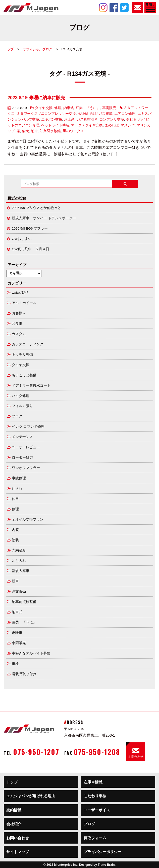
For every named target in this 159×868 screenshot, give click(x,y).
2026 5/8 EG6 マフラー (30, 228)
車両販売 (109, 108)
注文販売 (19, 591)
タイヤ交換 (44, 108)
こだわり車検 (95, 796)
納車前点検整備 (24, 602)
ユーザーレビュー (26, 447)
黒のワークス (73, 131)
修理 (58, 108)
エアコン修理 (125, 114)
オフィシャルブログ (38, 49)
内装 (15, 530)
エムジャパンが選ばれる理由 (31, 796)
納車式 (69, 108)
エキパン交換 (52, 119)
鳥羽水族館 (52, 131)
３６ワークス (27, 114)
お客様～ (19, 313)
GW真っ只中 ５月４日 (31, 249)
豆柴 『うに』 (88, 108)
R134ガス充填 (101, 114)
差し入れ (19, 561)
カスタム (19, 334)
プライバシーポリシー (102, 852)
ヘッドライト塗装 (55, 125)
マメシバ (128, 125)
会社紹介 (14, 824)
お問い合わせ (18, 838)
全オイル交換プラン (28, 519)
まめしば (112, 125)
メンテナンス (22, 437)
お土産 (69, 119)
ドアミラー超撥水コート (31, 386)
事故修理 (19, 478)
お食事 (17, 324)
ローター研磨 (22, 458)
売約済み (19, 550)
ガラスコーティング (28, 344)
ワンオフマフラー (26, 468)
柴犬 (25, 131)
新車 (15, 581)
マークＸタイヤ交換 (87, 125)
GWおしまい (22, 239)
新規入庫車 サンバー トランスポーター (44, 218)
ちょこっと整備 (24, 375)
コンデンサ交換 (112, 119)
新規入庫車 (21, 571)
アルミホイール (24, 303)
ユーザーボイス (97, 810)
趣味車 (17, 633)
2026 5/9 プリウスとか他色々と (36, 208)
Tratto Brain (106, 865)
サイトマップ (18, 852)
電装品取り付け (24, 674)
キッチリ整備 (22, 355)
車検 (15, 664)
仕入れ (17, 489)
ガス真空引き (87, 119)
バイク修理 (21, 396)
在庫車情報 (93, 782)
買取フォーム (95, 838)
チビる (131, 119)
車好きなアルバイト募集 (31, 653)
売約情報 (14, 810)
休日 (15, 499)
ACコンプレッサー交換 (58, 114)
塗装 (15, 540)
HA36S (83, 114)
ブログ (17, 416)
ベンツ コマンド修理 (28, 427)
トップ (9, 49)
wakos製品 (20, 293)
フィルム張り (22, 406)
